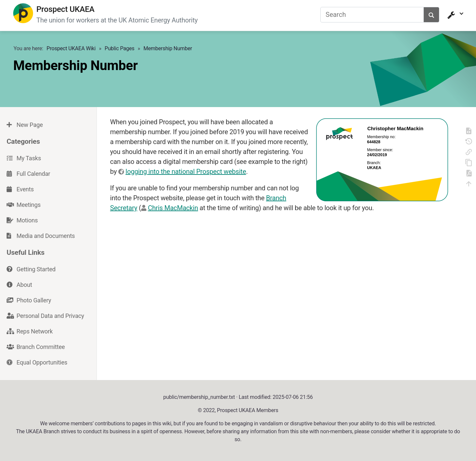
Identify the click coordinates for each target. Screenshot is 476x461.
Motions (22, 220)
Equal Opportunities (37, 361)
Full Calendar (28, 173)
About (19, 284)
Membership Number (168, 48)
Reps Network (30, 330)
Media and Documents (41, 235)
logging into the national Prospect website (186, 171)
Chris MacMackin (173, 207)
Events (20, 189)
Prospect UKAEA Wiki (71, 48)
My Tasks (24, 157)
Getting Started (31, 268)
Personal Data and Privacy (45, 315)
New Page (25, 124)
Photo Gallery (29, 299)
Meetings (24, 204)
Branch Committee (36, 346)
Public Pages (120, 48)
